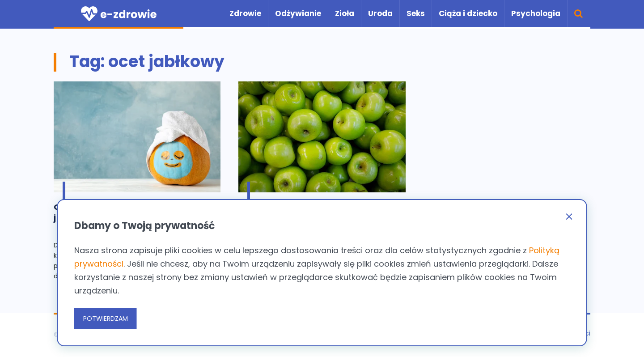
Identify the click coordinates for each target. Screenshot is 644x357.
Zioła (345, 13)
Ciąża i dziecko (468, 13)
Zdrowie (245, 13)
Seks (416, 13)
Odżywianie (298, 13)
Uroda (380, 13)
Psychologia (536, 13)
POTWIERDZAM (106, 319)
